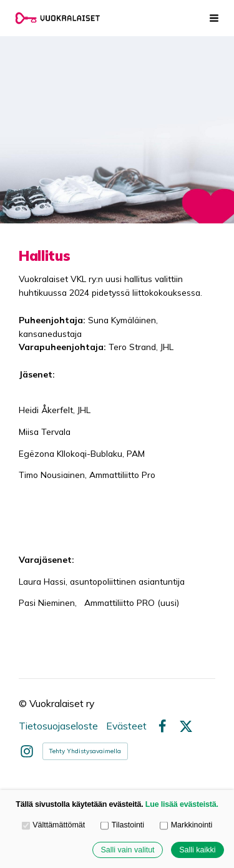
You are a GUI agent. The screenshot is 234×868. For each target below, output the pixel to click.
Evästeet (126, 726)
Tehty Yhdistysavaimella (85, 751)
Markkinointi (186, 825)
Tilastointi (122, 825)
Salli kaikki (197, 850)
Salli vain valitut (127, 850)
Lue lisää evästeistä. (182, 804)
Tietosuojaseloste (58, 726)
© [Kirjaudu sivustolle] (24, 703)
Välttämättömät (54, 825)
